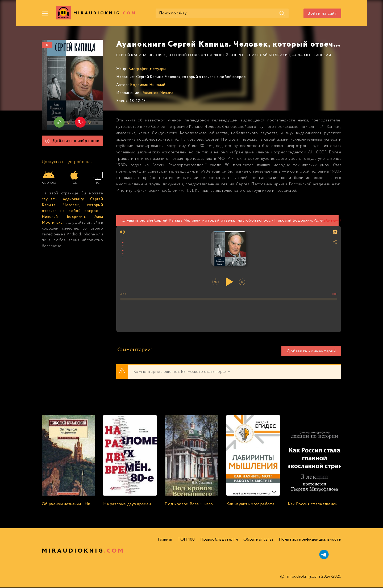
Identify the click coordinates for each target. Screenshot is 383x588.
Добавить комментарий (311, 352)
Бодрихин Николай (148, 85)
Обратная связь (258, 540)
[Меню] (45, 13)
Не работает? (327, 221)
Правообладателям (219, 540)
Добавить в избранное (72, 141)
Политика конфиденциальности (310, 540)
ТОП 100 (186, 540)
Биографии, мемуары (147, 70)
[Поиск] (271, 13)
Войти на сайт (322, 13)
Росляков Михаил (157, 93)
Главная (165, 540)
